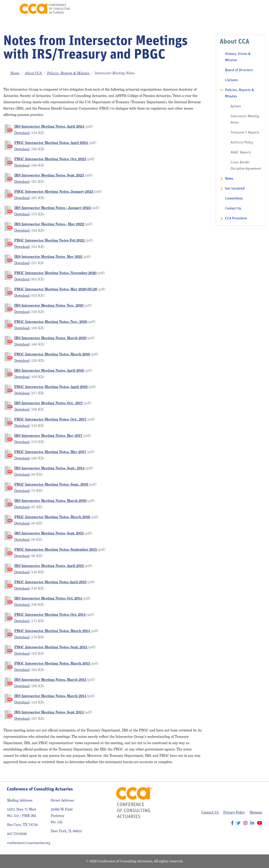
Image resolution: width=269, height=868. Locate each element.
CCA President (236, 219)
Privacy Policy (234, 812)
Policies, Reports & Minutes (68, 73)
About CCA (33, 73)
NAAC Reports (241, 153)
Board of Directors (239, 70)
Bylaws (236, 106)
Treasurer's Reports (245, 133)
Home (15, 73)
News (229, 179)
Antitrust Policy (242, 143)
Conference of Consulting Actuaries (45, 9)
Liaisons (231, 80)
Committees (234, 199)
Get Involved (235, 189)
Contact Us (233, 209)
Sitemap (256, 812)
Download (22, 133)
